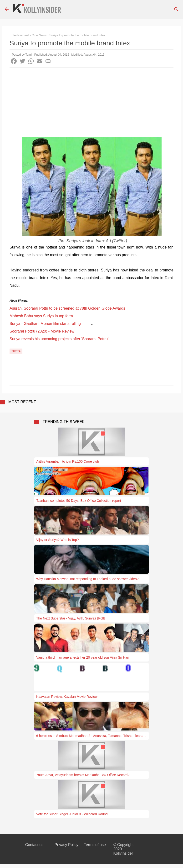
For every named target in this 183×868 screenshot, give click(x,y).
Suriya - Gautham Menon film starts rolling (45, 324)
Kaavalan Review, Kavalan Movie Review (67, 697)
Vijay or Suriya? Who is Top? (57, 540)
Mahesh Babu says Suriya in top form (41, 316)
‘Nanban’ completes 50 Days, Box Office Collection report (79, 501)
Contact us (34, 845)
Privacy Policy (66, 845)
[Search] (176, 9)
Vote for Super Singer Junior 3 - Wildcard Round (72, 814)
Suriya (16, 351)
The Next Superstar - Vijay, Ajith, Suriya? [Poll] (70, 618)
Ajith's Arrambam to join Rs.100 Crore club (68, 461)
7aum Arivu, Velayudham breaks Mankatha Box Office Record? (83, 775)
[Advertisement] (91, 103)
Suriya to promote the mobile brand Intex (77, 35)
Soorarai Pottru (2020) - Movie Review (42, 331)
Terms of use (95, 845)
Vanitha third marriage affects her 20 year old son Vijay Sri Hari (83, 657)
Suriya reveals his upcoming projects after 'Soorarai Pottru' (59, 339)
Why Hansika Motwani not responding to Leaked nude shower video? (87, 579)
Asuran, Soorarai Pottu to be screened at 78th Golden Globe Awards (67, 308)
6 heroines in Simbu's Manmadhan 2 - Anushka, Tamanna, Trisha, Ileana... (91, 736)
